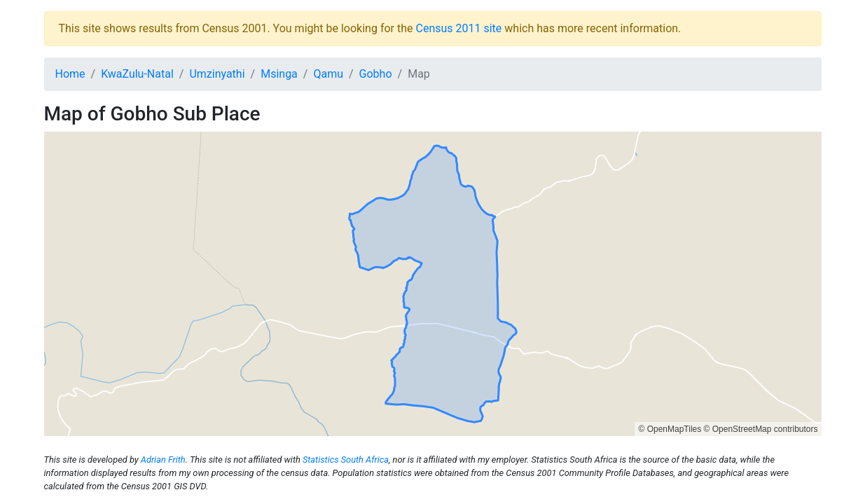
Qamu (328, 74)
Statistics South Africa (346, 460)
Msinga (279, 74)
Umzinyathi (217, 74)
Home (70, 74)
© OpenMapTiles (670, 429)
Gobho (376, 74)
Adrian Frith (163, 460)
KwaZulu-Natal (137, 74)
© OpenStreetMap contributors (761, 429)
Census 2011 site (458, 28)
